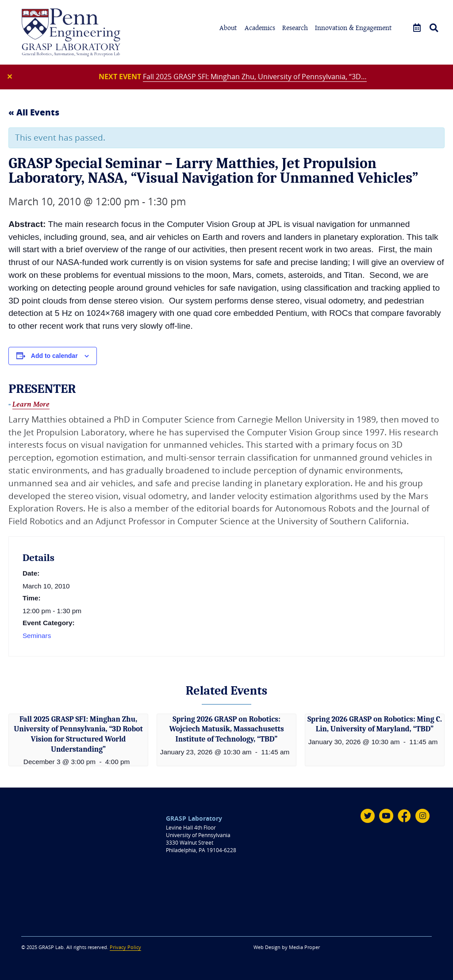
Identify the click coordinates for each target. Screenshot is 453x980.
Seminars (37, 636)
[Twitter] (367, 815)
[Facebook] (404, 815)
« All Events (34, 113)
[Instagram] (422, 815)
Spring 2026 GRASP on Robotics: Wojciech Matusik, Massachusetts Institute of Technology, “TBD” (226, 729)
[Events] (417, 28)
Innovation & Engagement (353, 28)
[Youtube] (386, 815)
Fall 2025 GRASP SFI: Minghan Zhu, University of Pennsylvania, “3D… (255, 77)
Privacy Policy (125, 947)
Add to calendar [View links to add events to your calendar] (54, 357)
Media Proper (304, 947)
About (228, 28)
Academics (260, 28)
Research (295, 28)
